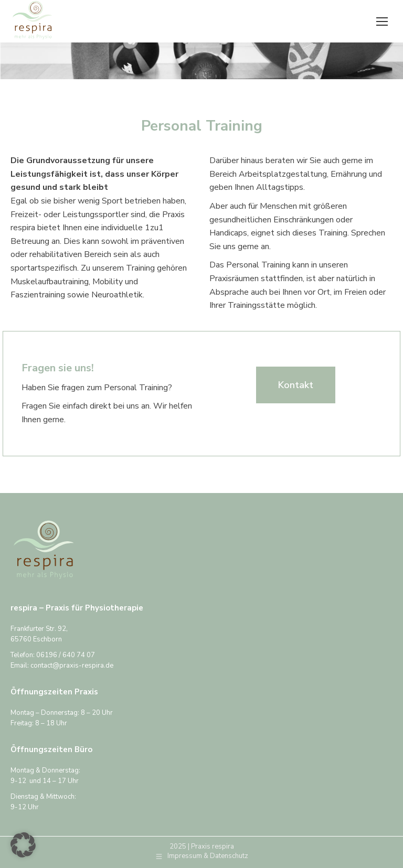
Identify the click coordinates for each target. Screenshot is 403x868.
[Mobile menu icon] (382, 22)
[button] (23, 845)
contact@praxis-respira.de (72, 666)
